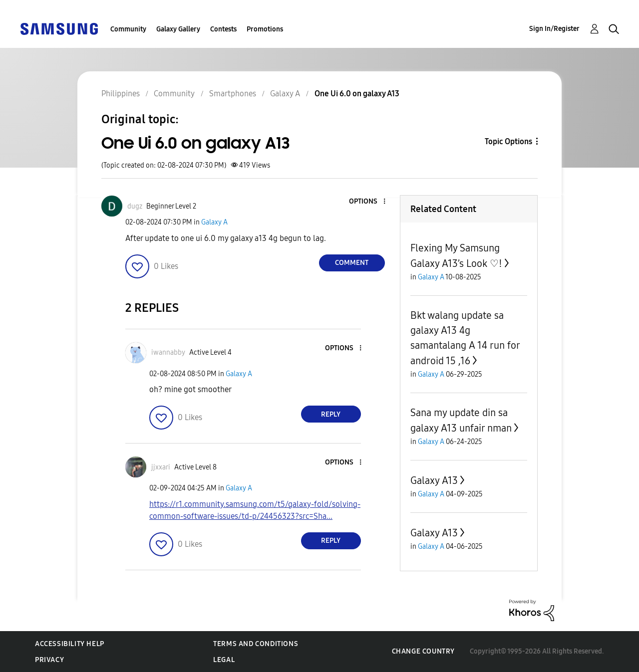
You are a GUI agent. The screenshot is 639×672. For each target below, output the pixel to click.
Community (128, 29)
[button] (367, 202)
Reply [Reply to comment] (331, 414)
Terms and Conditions (256, 644)
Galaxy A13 (434, 480)
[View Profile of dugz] (135, 206)
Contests (223, 29)
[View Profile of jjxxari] (161, 467)
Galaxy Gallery (178, 29)
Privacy (49, 660)
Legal (224, 660)
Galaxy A (214, 222)
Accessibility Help (70, 644)
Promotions (265, 29)
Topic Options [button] (508, 141)
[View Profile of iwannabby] (168, 352)
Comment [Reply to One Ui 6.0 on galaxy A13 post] (352, 263)
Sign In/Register (554, 29)
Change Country (423, 651)
